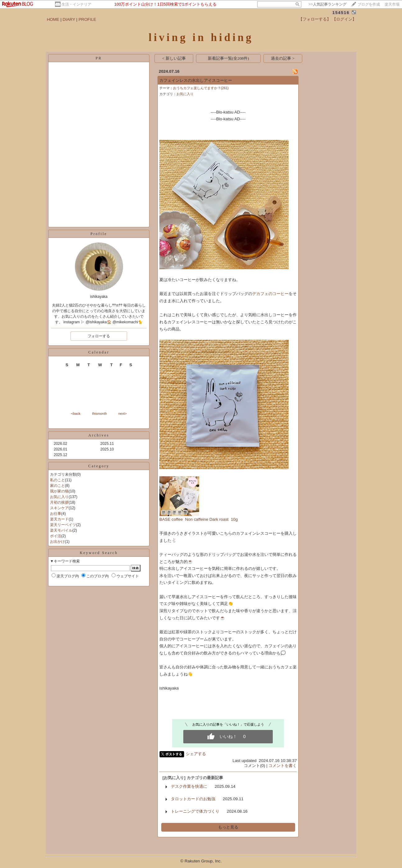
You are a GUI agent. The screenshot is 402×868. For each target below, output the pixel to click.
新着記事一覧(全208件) (228, 58)
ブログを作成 (369, 4)
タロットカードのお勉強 (193, 799)
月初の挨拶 (59, 502)
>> (327, 4)
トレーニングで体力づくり (195, 811)
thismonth (99, 413)
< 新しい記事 (174, 58)
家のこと (57, 486)
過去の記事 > (283, 58)
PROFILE (87, 19)
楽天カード (59, 519)
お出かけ (57, 542)
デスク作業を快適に (189, 786)
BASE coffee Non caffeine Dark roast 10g (199, 519)
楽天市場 (392, 4)
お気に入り (59, 497)
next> (123, 413)
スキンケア (59, 508)
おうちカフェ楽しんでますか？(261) (201, 88)
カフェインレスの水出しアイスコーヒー (196, 80)
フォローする (99, 336)
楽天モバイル (61, 530)
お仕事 (56, 514)
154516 (341, 13)
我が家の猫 (59, 491)
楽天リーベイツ (63, 525)
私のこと (57, 480)
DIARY (69, 19)
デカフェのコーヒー (270, 294)
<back (76, 413)
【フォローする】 (315, 19)
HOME (53, 19)
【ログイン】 (344, 19)
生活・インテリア (76, 4)
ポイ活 (56, 536)
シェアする (196, 754)
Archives (99, 435)
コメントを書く (283, 766)
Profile (99, 234)
